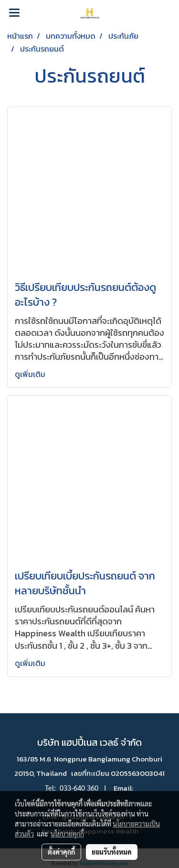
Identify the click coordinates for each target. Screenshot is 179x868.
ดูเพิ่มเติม (31, 374)
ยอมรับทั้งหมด (112, 852)
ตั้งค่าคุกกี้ (61, 852)
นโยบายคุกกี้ (67, 834)
